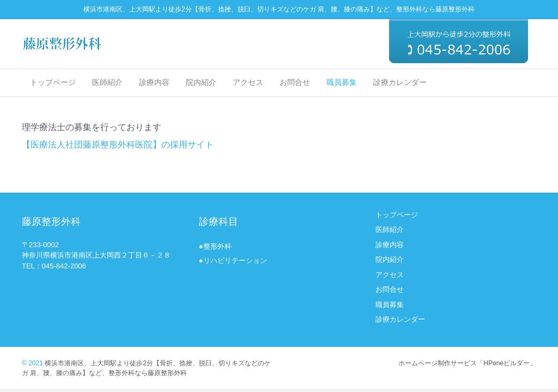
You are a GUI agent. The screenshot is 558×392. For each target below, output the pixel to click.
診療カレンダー (400, 82)
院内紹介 (201, 82)
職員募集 (342, 82)
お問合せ (295, 82)
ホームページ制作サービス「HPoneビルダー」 (467, 363)
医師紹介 (107, 82)
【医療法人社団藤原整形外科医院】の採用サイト (118, 145)
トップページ (53, 82)
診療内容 (154, 82)
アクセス (248, 82)
